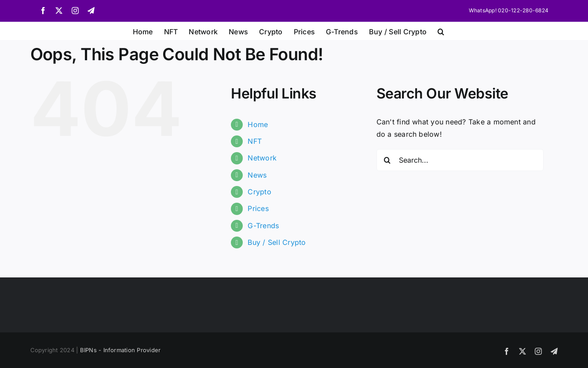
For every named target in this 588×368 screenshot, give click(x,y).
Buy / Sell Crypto (277, 242)
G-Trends (263, 226)
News (257, 175)
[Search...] (460, 160)
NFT (255, 141)
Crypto (259, 192)
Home (258, 124)
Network (262, 158)
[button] (441, 31)
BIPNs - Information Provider (121, 350)
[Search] (387, 160)
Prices (258, 208)
